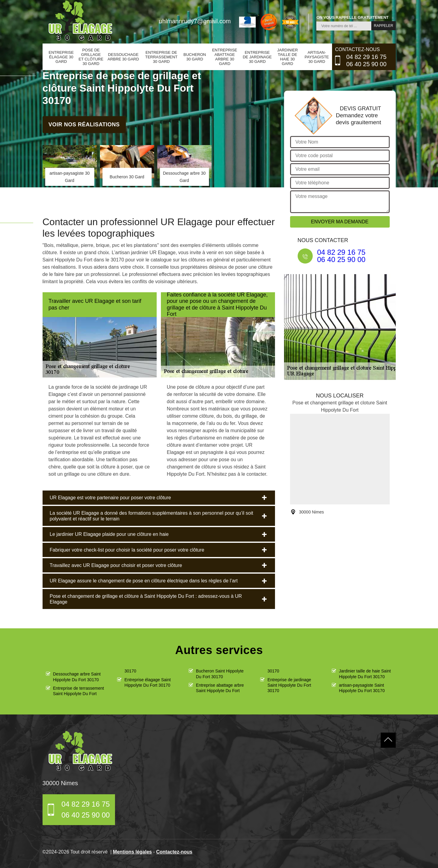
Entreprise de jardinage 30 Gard (257, 57)
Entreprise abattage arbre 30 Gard (225, 57)
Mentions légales (132, 852)
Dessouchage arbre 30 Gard (123, 57)
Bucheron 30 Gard (195, 57)
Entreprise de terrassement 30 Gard (161, 57)
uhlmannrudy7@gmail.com (195, 21)
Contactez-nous (174, 852)
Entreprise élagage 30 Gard (61, 57)
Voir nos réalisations (84, 125)
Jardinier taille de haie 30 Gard (288, 57)
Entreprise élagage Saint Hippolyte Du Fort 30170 (147, 682)
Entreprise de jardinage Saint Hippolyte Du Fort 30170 (289, 685)
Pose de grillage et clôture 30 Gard (91, 57)
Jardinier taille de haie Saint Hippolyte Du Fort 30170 (365, 674)
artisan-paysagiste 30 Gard (317, 57)
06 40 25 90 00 (366, 64)
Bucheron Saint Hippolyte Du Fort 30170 (220, 674)
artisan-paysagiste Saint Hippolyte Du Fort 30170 (362, 688)
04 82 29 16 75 (366, 57)
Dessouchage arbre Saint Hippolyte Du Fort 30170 (77, 677)
